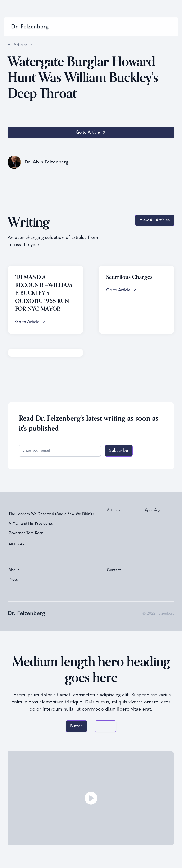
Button (76, 726)
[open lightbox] (91, 798)
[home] (30, 27)
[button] (166, 27)
